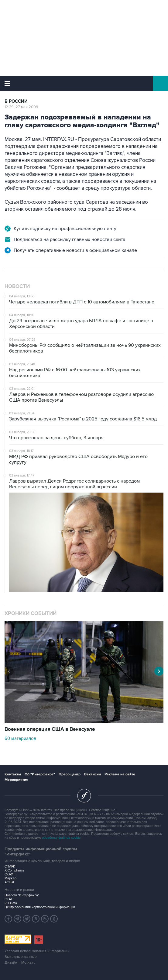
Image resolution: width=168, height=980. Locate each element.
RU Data (11, 903)
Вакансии (93, 774)
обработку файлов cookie (61, 838)
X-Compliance (14, 870)
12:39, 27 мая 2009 (21, 107)
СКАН (9, 899)
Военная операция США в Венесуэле (50, 729)
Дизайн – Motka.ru (20, 963)
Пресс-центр (70, 774)
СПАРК (10, 866)
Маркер (10, 878)
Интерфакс (84, 83)
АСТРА (9, 882)
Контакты (13, 774)
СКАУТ (10, 874)
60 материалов (20, 738)
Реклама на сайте (120, 774)
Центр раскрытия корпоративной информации (40, 907)
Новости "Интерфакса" (22, 895)
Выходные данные (21, 957)
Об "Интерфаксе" (40, 774)
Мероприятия (16, 780)
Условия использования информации (37, 951)
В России (16, 101)
